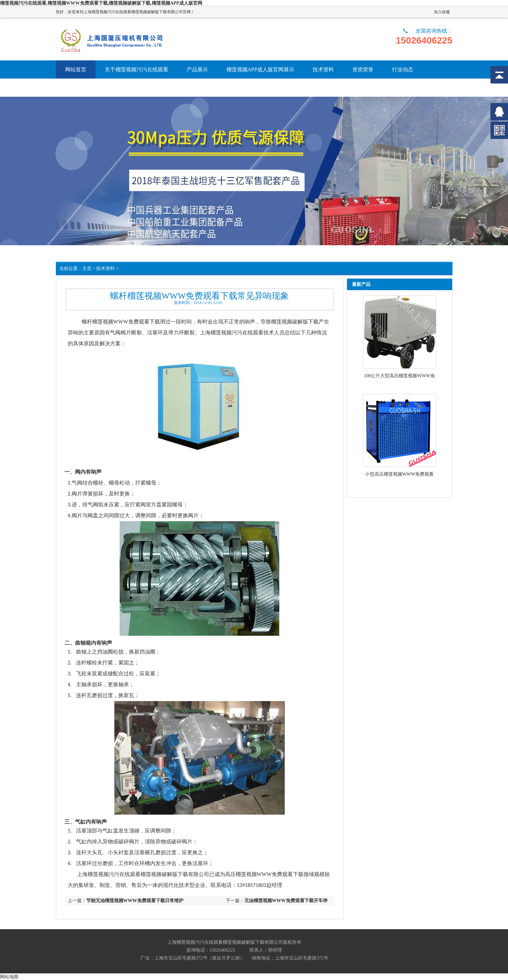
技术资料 (105, 269)
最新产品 (361, 284)
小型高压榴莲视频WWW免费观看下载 (400, 475)
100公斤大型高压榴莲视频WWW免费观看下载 (399, 376)
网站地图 (9, 977)
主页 (87, 269)
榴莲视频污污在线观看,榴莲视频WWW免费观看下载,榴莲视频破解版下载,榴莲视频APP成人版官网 (101, 3)
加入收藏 (442, 12)
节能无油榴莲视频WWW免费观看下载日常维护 (135, 901)
